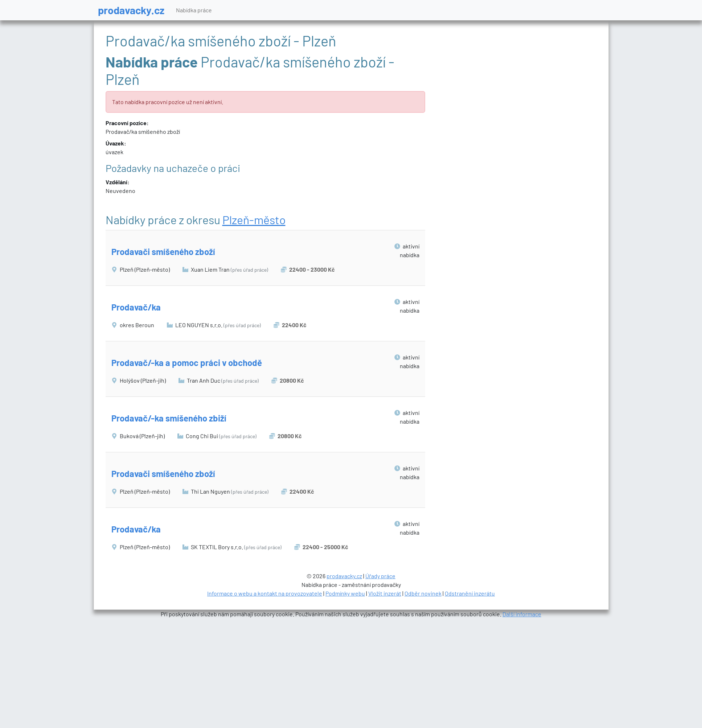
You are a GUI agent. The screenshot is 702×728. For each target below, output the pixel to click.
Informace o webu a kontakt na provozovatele (265, 593)
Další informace (522, 614)
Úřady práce (380, 576)
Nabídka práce (194, 10)
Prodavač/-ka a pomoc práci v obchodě (187, 363)
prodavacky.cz (131, 10)
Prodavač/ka (136, 307)
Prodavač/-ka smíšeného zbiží (169, 418)
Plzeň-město (254, 219)
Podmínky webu (345, 593)
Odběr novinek (423, 593)
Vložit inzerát (385, 593)
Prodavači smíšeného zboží (163, 252)
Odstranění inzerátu (470, 593)
